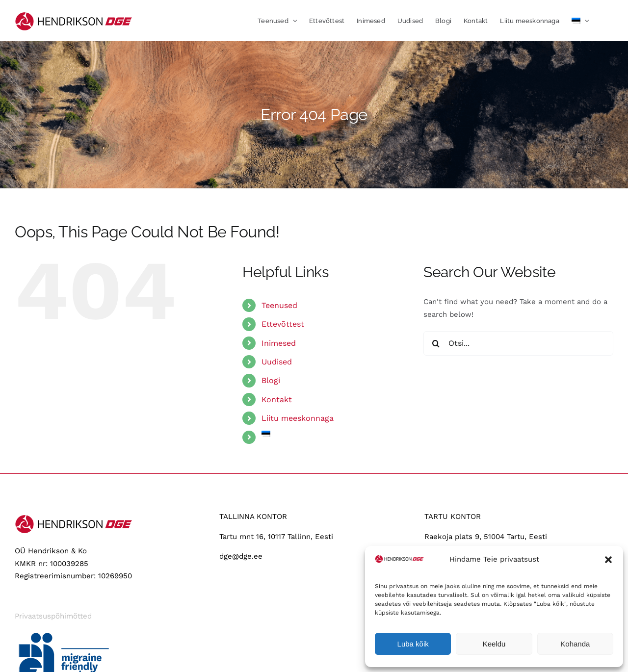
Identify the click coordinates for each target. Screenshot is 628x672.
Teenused (279, 305)
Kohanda (575, 644)
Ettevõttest (283, 324)
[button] (608, 560)
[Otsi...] (518, 343)
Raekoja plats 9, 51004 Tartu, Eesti (486, 537)
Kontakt (277, 400)
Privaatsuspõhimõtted (53, 616)
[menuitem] (580, 21)
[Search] (436, 343)
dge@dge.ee (241, 556)
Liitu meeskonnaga (298, 418)
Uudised (277, 362)
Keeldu (494, 644)
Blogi (271, 380)
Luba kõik (413, 644)
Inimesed (279, 343)
